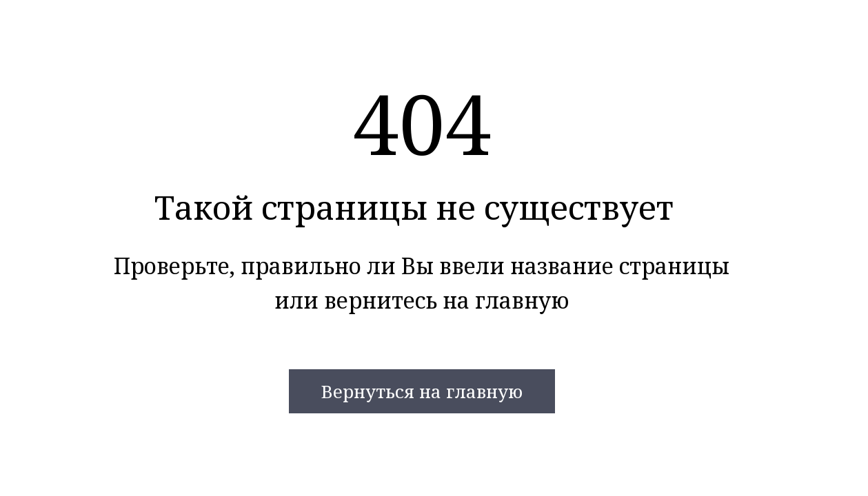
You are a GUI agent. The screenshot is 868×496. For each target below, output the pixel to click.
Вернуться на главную (422, 391)
